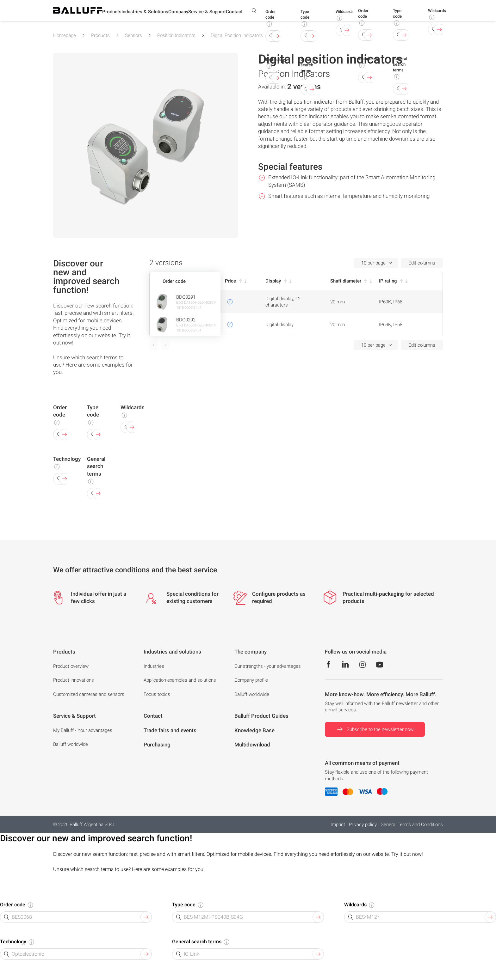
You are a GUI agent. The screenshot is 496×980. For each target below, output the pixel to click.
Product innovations (74, 680)
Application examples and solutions (180, 680)
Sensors (133, 35)
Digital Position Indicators (237, 35)
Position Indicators (176, 35)
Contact (234, 13)
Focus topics (157, 694)
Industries (154, 666)
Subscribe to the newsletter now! (375, 729)
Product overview (71, 666)
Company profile (251, 680)
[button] (112, 13)
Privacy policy (363, 825)
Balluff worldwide (252, 694)
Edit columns (422, 263)
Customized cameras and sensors (89, 694)
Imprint (338, 825)
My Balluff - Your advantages (83, 730)
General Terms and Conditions (412, 825)
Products (100, 35)
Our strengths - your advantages (268, 666)
